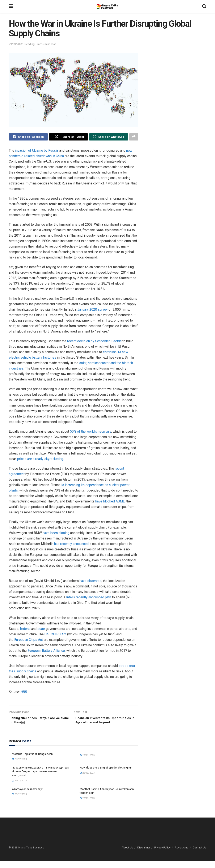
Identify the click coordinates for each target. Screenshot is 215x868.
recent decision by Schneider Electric (94, 342)
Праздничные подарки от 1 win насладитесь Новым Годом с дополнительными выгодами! (40, 778)
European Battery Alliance (46, 651)
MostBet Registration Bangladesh (32, 761)
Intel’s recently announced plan (89, 598)
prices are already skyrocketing (40, 460)
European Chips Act (29, 641)
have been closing (56, 534)
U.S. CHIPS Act (55, 635)
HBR (24, 693)
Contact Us (199, 854)
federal (25, 630)
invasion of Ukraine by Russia (37, 151)
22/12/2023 (19, 788)
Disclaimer (144, 854)
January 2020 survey (92, 310)
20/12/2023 (19, 801)
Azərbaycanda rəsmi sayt (27, 796)
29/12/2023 (19, 766)
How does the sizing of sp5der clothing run (106, 775)
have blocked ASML (110, 502)
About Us (127, 854)
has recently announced (71, 545)
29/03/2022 (16, 44)
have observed (90, 582)
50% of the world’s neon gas (91, 432)
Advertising (182, 854)
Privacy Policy (162, 854)
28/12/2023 (87, 762)
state (41, 630)
